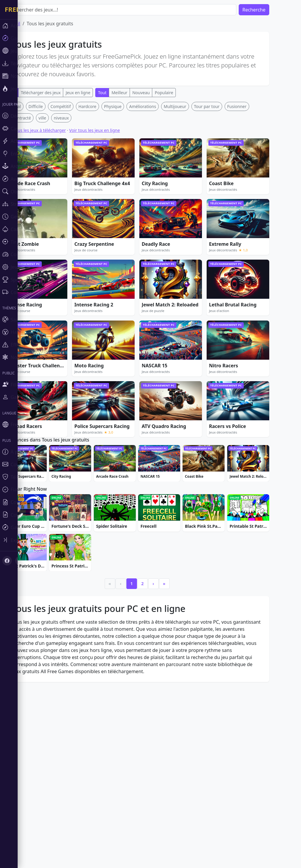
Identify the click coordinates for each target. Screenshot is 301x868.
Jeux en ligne (96, 93)
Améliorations (160, 194)
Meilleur (137, 93)
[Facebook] (7, 561)
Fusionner (255, 194)
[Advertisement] (155, 143)
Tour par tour (224, 194)
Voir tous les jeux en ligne (112, 217)
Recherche (272, 10)
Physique (131, 194)
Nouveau (159, 93)
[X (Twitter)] (20, 561)
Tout (120, 93)
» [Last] (182, 762)
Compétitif (78, 194)
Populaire (182, 93)
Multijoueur (193, 194)
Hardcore (105, 194)
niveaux (79, 205)
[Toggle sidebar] (35, 540)
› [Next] (171, 762)
